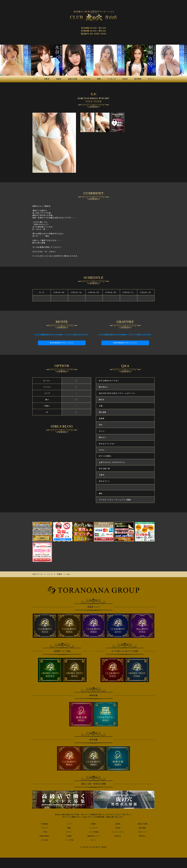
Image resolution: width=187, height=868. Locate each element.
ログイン (69, 832)
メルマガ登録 (93, 832)
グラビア (45, 828)
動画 (69, 828)
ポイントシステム (118, 832)
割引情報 (142, 828)
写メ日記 (45, 840)
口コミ (93, 840)
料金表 (118, 828)
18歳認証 (45, 824)
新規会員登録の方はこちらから (62, 343)
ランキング (93, 828)
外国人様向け (45, 836)
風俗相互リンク (93, 836)
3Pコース (142, 832)
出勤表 (93, 824)
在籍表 (118, 824)
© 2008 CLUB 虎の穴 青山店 (94, 847)
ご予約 (45, 832)
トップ (69, 824)
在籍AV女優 (142, 824)
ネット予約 (69, 840)
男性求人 (142, 836)
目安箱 (69, 836)
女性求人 (118, 836)
